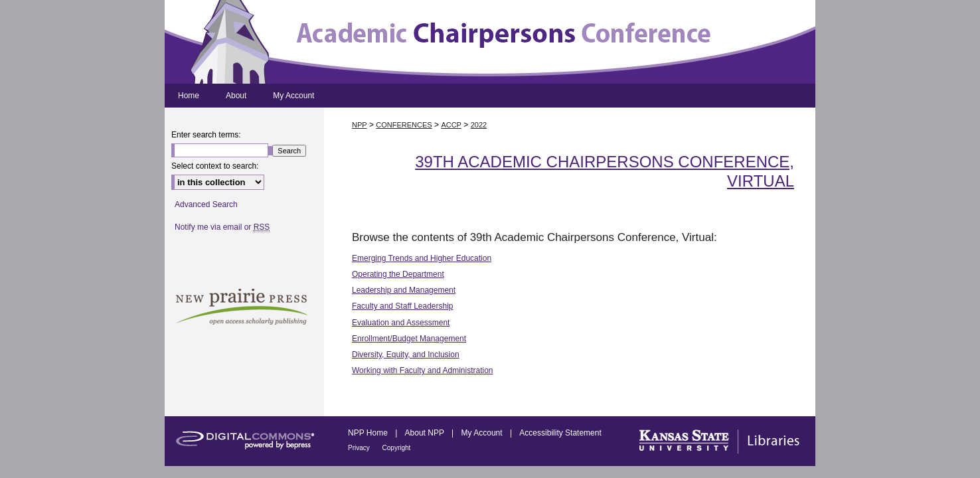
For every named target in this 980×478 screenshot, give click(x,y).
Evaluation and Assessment (401, 323)
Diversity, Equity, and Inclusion (406, 355)
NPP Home (369, 433)
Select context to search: (215, 166)
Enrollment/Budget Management (409, 339)
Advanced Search (206, 204)
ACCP (451, 125)
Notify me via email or (222, 227)
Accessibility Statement (560, 433)
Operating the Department (398, 274)
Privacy (360, 448)
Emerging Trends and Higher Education (422, 258)
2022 (479, 125)
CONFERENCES (404, 125)
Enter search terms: (206, 135)
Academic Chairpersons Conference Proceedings (490, 42)
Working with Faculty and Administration (423, 370)
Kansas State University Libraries (718, 441)
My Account (483, 433)
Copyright (397, 448)
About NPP (426, 433)
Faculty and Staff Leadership (403, 306)
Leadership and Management (404, 290)
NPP (360, 125)
